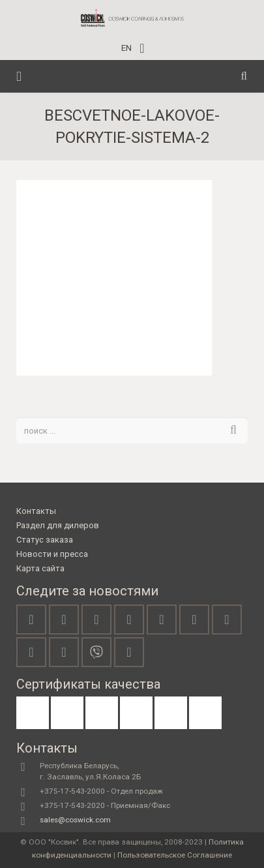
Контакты (36, 511)
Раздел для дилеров (58, 525)
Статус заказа (45, 540)
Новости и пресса (52, 554)
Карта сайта (40, 568)
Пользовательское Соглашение (175, 855)
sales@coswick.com (75, 820)
